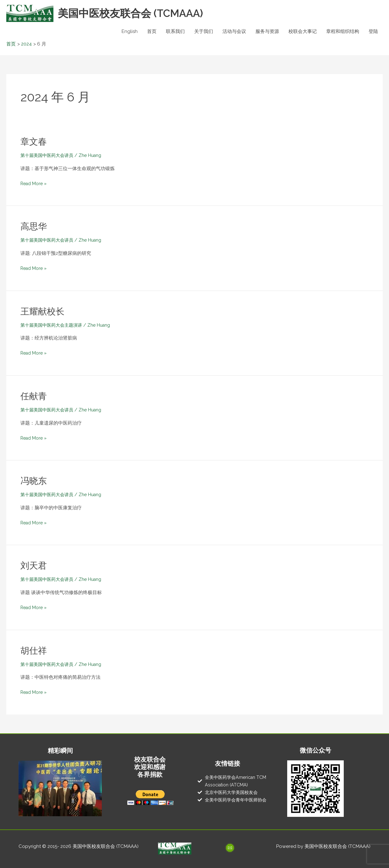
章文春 (35, 141)
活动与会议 (234, 31)
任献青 (35, 396)
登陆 (373, 31)
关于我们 (204, 31)
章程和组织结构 (343, 31)
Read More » (35, 183)
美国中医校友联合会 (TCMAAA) (136, 13)
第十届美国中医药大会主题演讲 (53, 325)
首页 (152, 31)
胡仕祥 (35, 650)
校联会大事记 (303, 31)
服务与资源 (267, 31)
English (130, 31)
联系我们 (175, 31)
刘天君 (35, 565)
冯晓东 (35, 481)
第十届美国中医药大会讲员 (49, 155)
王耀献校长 (44, 311)
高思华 (35, 226)
